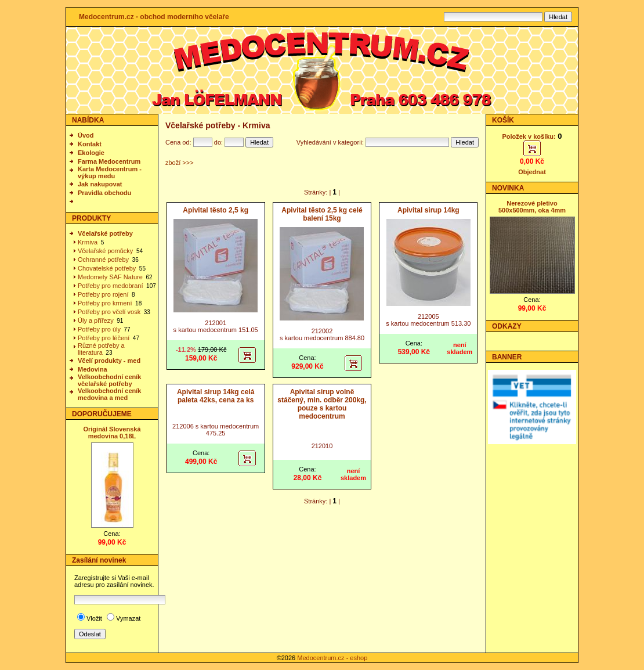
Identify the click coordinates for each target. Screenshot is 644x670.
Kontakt (90, 144)
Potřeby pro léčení (104, 338)
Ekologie (91, 153)
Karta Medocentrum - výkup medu (110, 172)
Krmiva (88, 242)
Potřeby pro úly (99, 329)
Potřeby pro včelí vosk (109, 312)
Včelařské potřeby (105, 233)
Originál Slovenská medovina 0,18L (112, 433)
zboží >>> (180, 163)
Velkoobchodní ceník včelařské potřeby (109, 380)
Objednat (532, 172)
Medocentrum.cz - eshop (332, 658)
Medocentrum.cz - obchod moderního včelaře (154, 17)
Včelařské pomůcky (105, 251)
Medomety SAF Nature (110, 277)
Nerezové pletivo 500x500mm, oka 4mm (532, 207)
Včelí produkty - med (109, 361)
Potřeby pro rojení (103, 294)
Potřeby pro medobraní (111, 286)
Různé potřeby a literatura (101, 349)
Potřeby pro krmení (105, 303)
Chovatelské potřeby (107, 268)
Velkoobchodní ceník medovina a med (109, 394)
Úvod (86, 135)
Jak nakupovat (100, 184)
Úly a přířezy (96, 320)
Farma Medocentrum (109, 161)
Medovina (93, 369)
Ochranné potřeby (103, 260)
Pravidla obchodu (104, 193)
